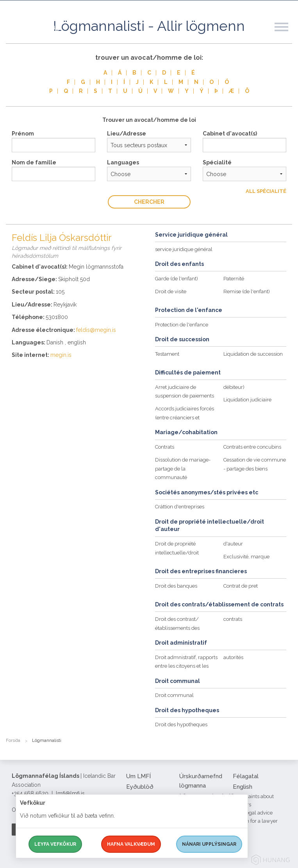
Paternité (234, 279)
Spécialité (217, 162)
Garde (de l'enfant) (177, 279)
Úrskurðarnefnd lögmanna (201, 781)
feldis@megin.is (96, 330)
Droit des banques (176, 586)
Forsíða (13, 741)
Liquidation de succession (253, 354)
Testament (167, 354)
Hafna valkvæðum (131, 844)
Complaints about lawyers (253, 800)
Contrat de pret (241, 586)
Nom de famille (34, 162)
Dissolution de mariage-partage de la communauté (183, 469)
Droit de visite (171, 291)
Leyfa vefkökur (55, 844)
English (243, 787)
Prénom (23, 134)
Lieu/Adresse (127, 134)
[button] (286, 35)
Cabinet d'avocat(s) (230, 134)
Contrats (165, 447)
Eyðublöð (140, 787)
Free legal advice (253, 813)
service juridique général (184, 249)
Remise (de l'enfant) (247, 291)
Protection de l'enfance (182, 325)
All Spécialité (266, 191)
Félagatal (246, 776)
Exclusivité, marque (246, 557)
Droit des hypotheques (181, 725)
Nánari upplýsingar (209, 844)
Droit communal (174, 695)
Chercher (149, 202)
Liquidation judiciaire (247, 400)
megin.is (61, 355)
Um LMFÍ (138, 776)
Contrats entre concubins (252, 447)
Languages (123, 162)
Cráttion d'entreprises (180, 507)
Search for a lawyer (255, 821)
